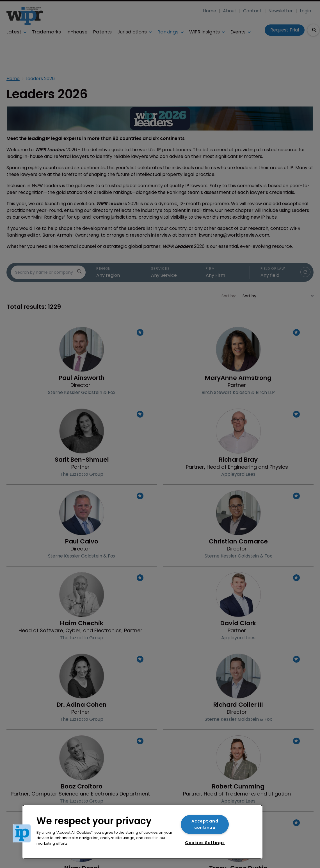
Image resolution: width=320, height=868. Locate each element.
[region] (142, 832)
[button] (22, 833)
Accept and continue (205, 824)
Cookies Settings (205, 843)
